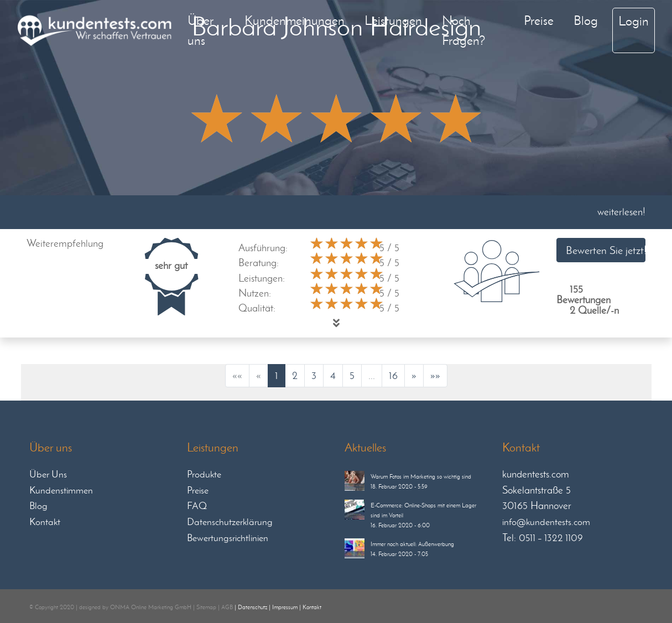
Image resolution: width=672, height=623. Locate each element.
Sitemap (206, 607)
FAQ (197, 506)
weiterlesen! (621, 212)
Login (634, 21)
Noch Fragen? (463, 30)
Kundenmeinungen (295, 20)
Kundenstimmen (61, 490)
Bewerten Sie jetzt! (606, 250)
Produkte (204, 474)
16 (393, 375)
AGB (227, 607)
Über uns (200, 30)
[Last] (435, 376)
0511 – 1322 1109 (551, 538)
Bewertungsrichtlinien (228, 538)
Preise (539, 20)
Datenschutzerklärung (230, 522)
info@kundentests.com (546, 522)
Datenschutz (252, 607)
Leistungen (393, 20)
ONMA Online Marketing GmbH (151, 607)
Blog (586, 20)
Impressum (285, 607)
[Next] (414, 376)
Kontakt (45, 522)
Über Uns (48, 474)
